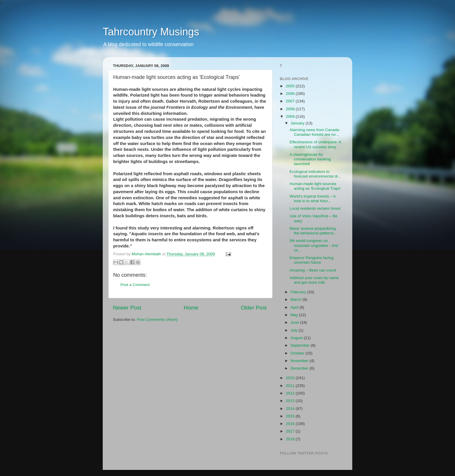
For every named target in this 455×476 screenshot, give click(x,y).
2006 (291, 94)
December (300, 368)
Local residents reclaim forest (315, 208)
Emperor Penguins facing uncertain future (312, 260)
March (296, 299)
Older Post (254, 308)
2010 (291, 378)
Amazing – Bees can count (313, 270)
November (300, 361)
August (297, 338)
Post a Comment (135, 285)
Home (191, 308)
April (295, 307)
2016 (291, 424)
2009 (291, 116)
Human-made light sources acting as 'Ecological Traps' (315, 186)
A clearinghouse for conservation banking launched (310, 159)
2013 (291, 401)
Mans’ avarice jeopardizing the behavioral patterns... (313, 231)
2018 (291, 439)
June (295, 322)
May (295, 315)
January (298, 123)
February (299, 292)
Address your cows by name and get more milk (314, 280)
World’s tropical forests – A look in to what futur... (313, 199)
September (301, 345)
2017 (291, 431)
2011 (291, 386)
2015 (291, 416)
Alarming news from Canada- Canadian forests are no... (315, 132)
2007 (291, 101)
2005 (291, 86)
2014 (291, 409)
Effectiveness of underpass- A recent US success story (315, 144)
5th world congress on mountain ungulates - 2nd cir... (314, 245)
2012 (291, 393)
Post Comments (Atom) (157, 320)
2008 (291, 109)
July (295, 330)
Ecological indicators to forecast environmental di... (315, 174)
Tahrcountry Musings (151, 32)
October (298, 353)
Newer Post (127, 308)
